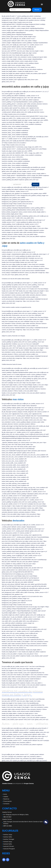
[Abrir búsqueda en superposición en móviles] (26, 184)
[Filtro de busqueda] (20, 10)
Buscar (37, 10)
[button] (42, 4)
